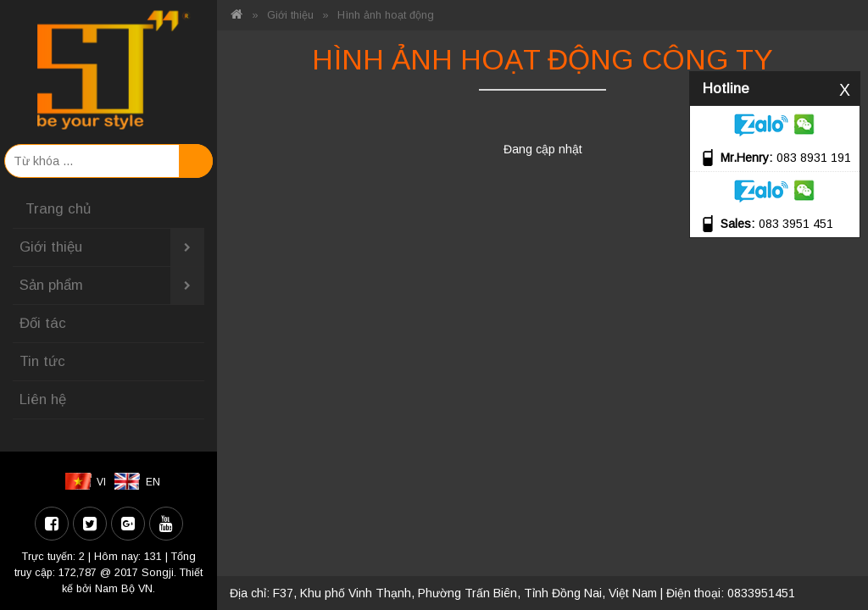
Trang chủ (58, 209)
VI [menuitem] (101, 482)
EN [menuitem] (153, 482)
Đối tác (43, 323)
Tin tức (42, 361)
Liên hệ (43, 399)
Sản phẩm (112, 286)
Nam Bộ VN (124, 589)
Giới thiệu (112, 247)
